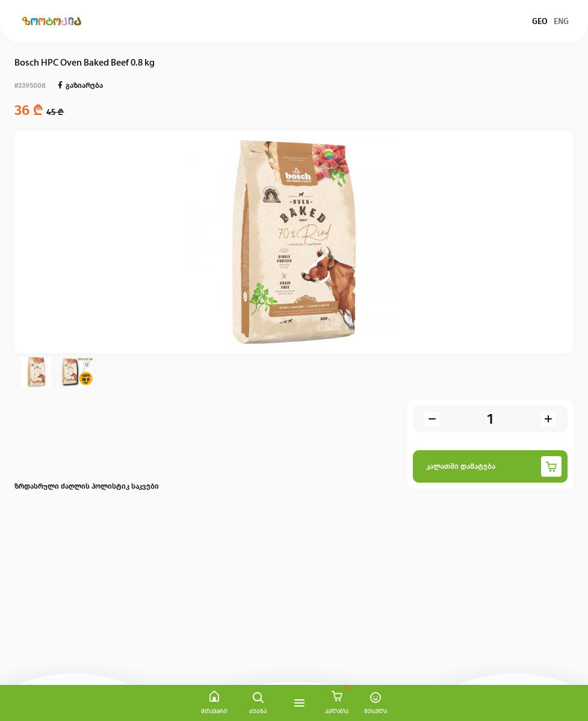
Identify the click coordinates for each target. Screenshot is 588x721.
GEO (540, 21)
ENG (561, 21)
